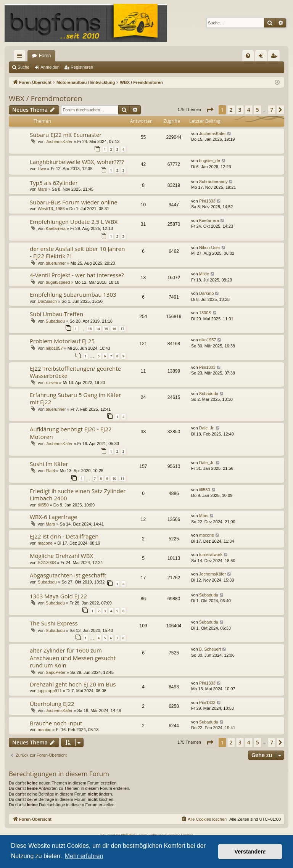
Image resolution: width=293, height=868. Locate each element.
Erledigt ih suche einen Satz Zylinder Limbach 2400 (78, 494)
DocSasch (47, 301)
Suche (23, 67)
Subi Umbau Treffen (56, 314)
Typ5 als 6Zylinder (54, 183)
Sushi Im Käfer (49, 464)
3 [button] (240, 110)
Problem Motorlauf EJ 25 (62, 341)
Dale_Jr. (207, 428)
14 (98, 329)
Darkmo (207, 293)
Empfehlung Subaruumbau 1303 (73, 294)
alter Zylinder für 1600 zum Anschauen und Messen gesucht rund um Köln (73, 658)
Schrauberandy (213, 182)
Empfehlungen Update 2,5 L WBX (74, 222)
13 (90, 329)
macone (45, 543)
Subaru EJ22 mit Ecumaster (66, 135)
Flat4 (50, 471)
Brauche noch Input (56, 723)
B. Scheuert (210, 649)
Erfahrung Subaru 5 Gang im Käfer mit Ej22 (75, 398)
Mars (42, 189)
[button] (210, 110)
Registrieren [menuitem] (276, 57)
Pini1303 (207, 201)
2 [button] (231, 110)
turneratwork (211, 555)
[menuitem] (248, 56)
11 (122, 478)
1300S (205, 313)
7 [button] (272, 110)
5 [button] (258, 110)
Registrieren (82, 67)
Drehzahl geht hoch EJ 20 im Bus (73, 684)
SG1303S (47, 563)
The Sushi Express (54, 623)
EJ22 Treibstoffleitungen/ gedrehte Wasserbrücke (75, 372)
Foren (45, 56)
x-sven (52, 383)
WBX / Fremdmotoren (45, 98)
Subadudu (55, 321)
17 (122, 329)
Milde (204, 274)
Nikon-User (210, 248)
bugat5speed (58, 282)
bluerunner (56, 263)
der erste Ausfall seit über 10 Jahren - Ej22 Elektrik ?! (77, 252)
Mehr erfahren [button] (84, 856)
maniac (44, 730)
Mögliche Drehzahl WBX (61, 556)
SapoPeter (56, 672)
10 (114, 478)
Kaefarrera (56, 228)
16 (114, 329)
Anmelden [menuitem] (263, 57)
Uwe (42, 169)
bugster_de (210, 161)
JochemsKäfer (59, 141)
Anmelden (50, 67)
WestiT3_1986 (51, 209)
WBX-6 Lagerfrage (53, 517)
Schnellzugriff (21, 57)
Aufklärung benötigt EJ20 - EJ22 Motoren (71, 433)
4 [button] (249, 110)
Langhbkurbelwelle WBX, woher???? (77, 162)
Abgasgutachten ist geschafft (68, 575)
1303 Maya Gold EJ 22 (58, 596)
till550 (43, 505)
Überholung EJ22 (52, 704)
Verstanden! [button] (250, 852)
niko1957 (54, 348)
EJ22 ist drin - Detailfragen (64, 536)
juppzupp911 (50, 691)
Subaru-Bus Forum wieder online (74, 202)
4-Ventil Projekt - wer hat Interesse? (77, 275)
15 (106, 329)
